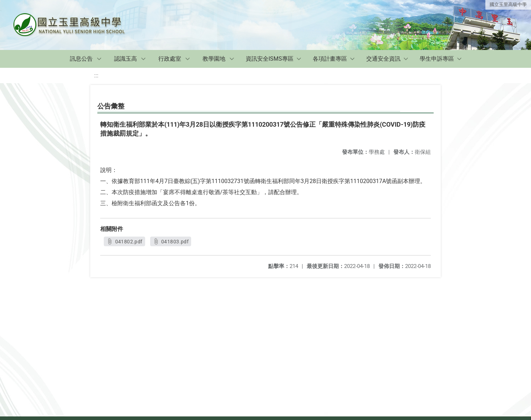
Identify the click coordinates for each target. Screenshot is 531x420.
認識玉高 (126, 59)
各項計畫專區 (330, 59)
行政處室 (170, 59)
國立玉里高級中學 (508, 4)
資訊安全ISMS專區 (270, 59)
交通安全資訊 (383, 59)
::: (96, 75)
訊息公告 (81, 59)
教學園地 (214, 59)
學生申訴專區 (437, 59)
